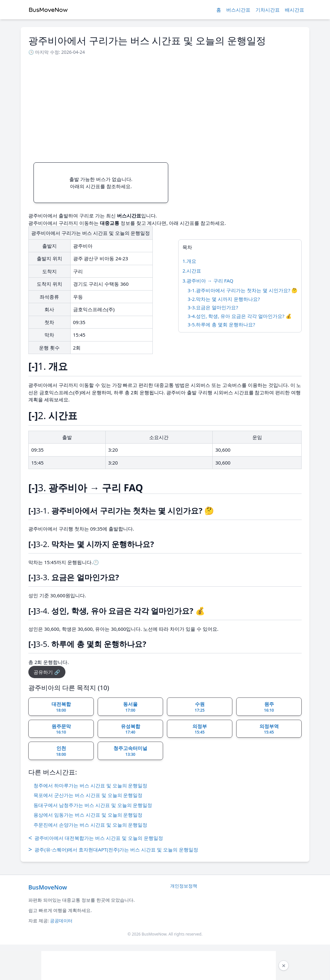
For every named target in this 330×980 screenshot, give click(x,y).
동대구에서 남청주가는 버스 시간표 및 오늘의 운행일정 (93, 805)
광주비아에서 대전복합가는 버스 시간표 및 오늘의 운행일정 (96, 838)
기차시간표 (268, 10)
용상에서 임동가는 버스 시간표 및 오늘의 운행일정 (88, 815)
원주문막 (61, 729)
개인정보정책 (184, 886)
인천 (61, 751)
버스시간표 (238, 10)
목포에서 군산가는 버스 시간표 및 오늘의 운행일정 (88, 795)
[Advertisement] (165, 107)
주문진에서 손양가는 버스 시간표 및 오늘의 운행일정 (90, 825)
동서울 (130, 707)
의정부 (200, 729)
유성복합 (131, 729)
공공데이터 (61, 921)
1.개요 (189, 261)
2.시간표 (192, 271)
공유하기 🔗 (47, 672)
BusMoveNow (48, 887)
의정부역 (269, 729)
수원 (200, 707)
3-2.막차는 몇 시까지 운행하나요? (224, 299)
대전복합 (61, 707)
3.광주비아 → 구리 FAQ (208, 281)
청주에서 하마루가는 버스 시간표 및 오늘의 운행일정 (90, 785)
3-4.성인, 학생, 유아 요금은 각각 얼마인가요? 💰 (240, 316)
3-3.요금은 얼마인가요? (213, 307)
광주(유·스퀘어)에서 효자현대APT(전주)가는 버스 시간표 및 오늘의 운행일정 (113, 850)
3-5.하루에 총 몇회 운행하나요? (221, 324)
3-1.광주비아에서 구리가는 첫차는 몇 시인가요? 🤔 (243, 290)
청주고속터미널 (130, 751)
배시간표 (295, 10)
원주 (269, 707)
